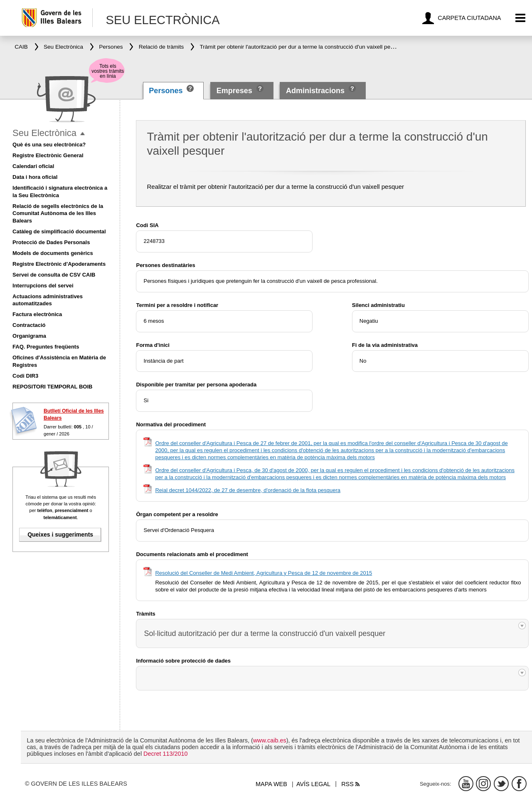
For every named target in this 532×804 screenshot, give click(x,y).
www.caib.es (270, 740)
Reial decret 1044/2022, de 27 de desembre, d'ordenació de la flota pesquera (248, 490)
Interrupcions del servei (43, 286)
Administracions (315, 91)
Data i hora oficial (35, 177)
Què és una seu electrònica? (49, 145)
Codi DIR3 (25, 376)
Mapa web (271, 784)
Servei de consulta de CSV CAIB (54, 275)
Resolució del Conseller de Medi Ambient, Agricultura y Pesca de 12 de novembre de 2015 (264, 573)
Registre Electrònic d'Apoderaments (59, 264)
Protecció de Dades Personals (51, 242)
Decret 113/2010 (165, 754)
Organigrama (29, 336)
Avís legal (313, 784)
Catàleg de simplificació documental (59, 231)
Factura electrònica (37, 314)
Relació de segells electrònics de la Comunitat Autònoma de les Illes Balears (58, 214)
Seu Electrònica (44, 133)
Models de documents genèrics (53, 253)
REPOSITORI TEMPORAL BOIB (52, 387)
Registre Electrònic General (48, 155)
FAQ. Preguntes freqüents (46, 347)
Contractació (29, 325)
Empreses (234, 91)
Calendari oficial (33, 166)
